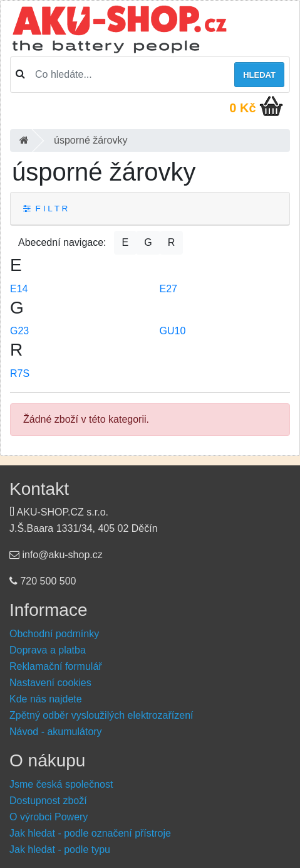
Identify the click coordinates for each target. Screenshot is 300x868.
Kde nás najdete (46, 699)
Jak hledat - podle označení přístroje (90, 833)
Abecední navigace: (62, 242)
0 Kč (242, 108)
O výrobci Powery (49, 817)
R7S (20, 373)
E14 (19, 289)
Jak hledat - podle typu (60, 849)
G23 (19, 331)
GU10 (173, 331)
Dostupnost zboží (48, 801)
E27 (168, 289)
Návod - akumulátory (56, 732)
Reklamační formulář (56, 666)
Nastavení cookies (50, 683)
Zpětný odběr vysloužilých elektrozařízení (101, 715)
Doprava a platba (48, 650)
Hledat (259, 75)
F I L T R (45, 209)
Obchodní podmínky (54, 634)
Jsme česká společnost (61, 784)
